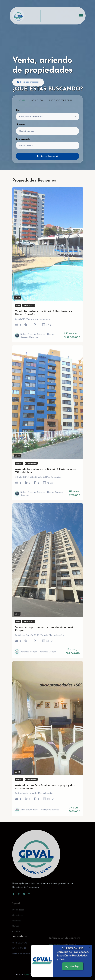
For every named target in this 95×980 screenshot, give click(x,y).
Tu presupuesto (23, 139)
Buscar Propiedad (48, 156)
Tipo (18, 110)
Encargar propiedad (28, 82)
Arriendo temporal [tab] (61, 100)
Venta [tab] (22, 100)
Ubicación (20, 125)
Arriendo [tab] (37, 100)
